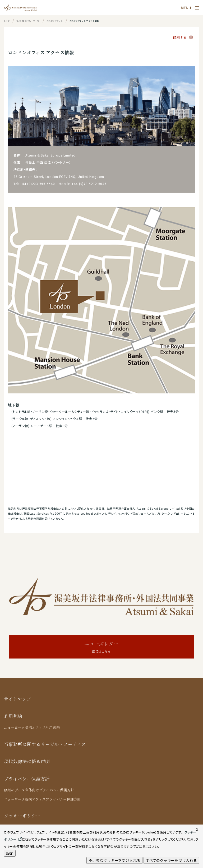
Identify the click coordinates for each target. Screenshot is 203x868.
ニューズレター (101, 647)
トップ (7, 21)
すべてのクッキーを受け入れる (171, 860)
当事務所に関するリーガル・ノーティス (45, 744)
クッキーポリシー (22, 815)
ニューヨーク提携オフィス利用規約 (32, 727)
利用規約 (13, 716)
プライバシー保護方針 (27, 779)
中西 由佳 (44, 162)
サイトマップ (17, 699)
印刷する (180, 37)
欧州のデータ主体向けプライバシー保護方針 (39, 790)
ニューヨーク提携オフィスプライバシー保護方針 (42, 799)
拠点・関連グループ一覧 (28, 21)
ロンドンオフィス (55, 21)
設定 (10, 853)
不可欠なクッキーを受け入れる (114, 860)
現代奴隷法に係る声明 (27, 761)
